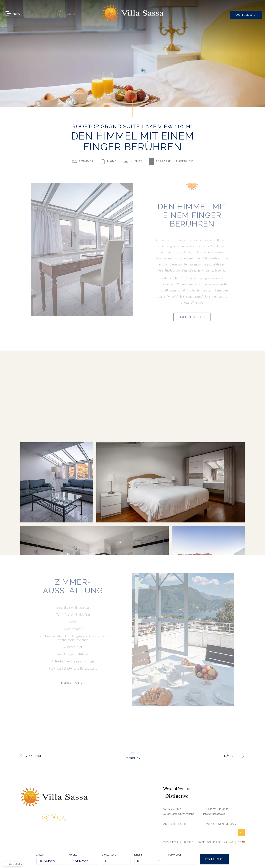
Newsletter (170, 842)
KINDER (138, 855)
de (69, 13)
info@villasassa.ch (40, 13)
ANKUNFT (41, 855)
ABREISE (73, 855)
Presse (188, 842)
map (50, 13)
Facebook (54, 818)
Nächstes (232, 756)
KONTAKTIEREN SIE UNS (219, 824)
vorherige (34, 756)
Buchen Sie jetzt (246, 15)
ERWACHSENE (109, 855)
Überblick (132, 758)
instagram (63, 818)
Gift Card (60, 13)
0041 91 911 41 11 (30, 13)
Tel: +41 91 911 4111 (216, 809)
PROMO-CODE (174, 855)
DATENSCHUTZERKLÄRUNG (216, 842)
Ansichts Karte (175, 824)
